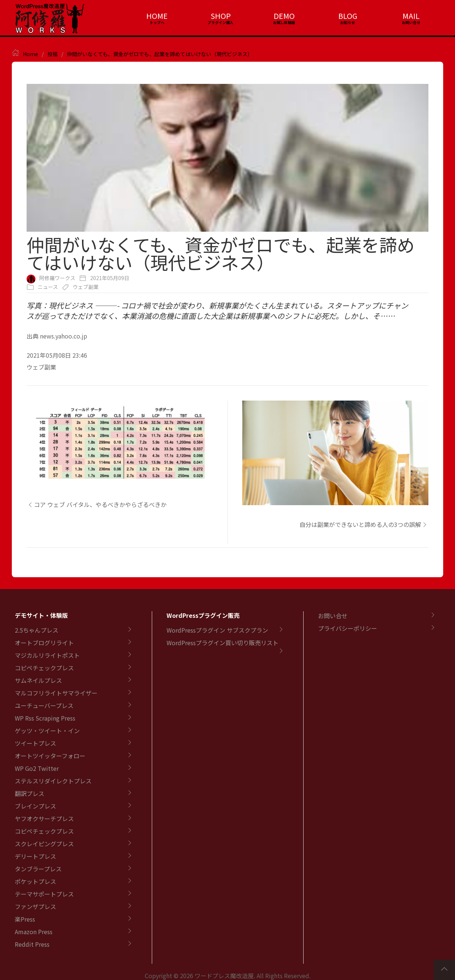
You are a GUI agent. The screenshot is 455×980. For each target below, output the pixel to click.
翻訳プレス (30, 793)
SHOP (221, 16)
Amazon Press (34, 932)
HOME (157, 16)
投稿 (52, 54)
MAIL (411, 16)
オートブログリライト (44, 643)
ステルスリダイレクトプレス (53, 781)
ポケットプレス (35, 881)
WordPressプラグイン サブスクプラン (217, 630)
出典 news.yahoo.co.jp (57, 336)
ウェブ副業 (86, 287)
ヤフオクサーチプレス (44, 819)
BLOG (348, 16)
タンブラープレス (38, 869)
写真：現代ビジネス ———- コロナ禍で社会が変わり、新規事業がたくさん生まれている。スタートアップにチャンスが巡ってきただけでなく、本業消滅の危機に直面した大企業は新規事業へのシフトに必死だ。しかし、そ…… (217, 311)
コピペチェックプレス (44, 668)
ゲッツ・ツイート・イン (47, 731)
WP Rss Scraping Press (45, 718)
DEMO (284, 16)
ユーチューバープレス (44, 705)
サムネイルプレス (38, 680)
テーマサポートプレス (44, 894)
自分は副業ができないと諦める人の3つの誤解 (364, 524)
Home (30, 54)
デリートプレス (35, 856)
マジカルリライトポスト (47, 655)
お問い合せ (333, 616)
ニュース (48, 287)
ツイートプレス (35, 743)
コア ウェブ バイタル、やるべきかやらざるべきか (97, 504)
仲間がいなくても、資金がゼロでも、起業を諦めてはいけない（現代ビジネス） (160, 54)
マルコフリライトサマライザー (56, 693)
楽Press (25, 919)
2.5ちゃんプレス (37, 630)
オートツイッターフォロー (50, 756)
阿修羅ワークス (57, 278)
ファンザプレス (35, 906)
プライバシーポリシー (348, 628)
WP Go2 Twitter (37, 768)
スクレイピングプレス (44, 844)
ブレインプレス (35, 806)
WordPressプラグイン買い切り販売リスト (223, 643)
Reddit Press (32, 944)
